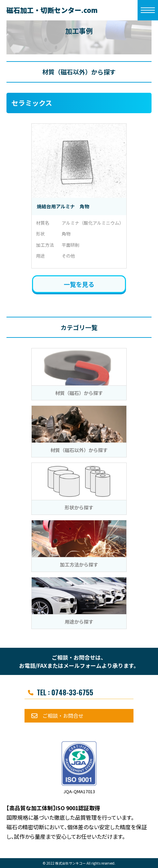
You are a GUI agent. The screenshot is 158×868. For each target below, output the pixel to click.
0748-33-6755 (72, 692)
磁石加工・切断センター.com (52, 10)
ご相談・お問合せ (63, 716)
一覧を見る (79, 284)
